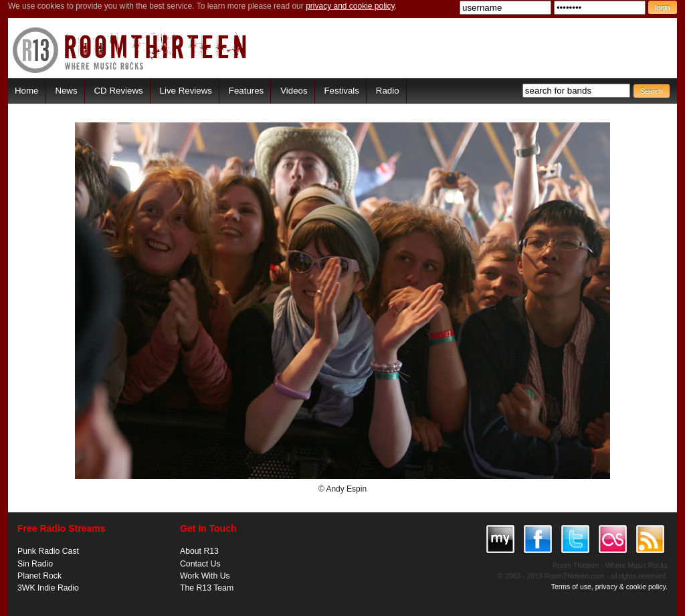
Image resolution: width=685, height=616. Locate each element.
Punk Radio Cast (48, 551)
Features (246, 91)
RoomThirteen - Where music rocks (130, 50)
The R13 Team (207, 588)
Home (26, 91)
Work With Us (205, 576)
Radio (388, 91)
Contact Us (200, 564)
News (66, 91)
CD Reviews (119, 91)
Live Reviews (186, 91)
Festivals (341, 91)
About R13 (199, 551)
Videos (294, 91)
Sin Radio (35, 564)
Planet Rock (39, 576)
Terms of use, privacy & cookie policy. (609, 587)
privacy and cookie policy (350, 6)
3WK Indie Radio (48, 588)
